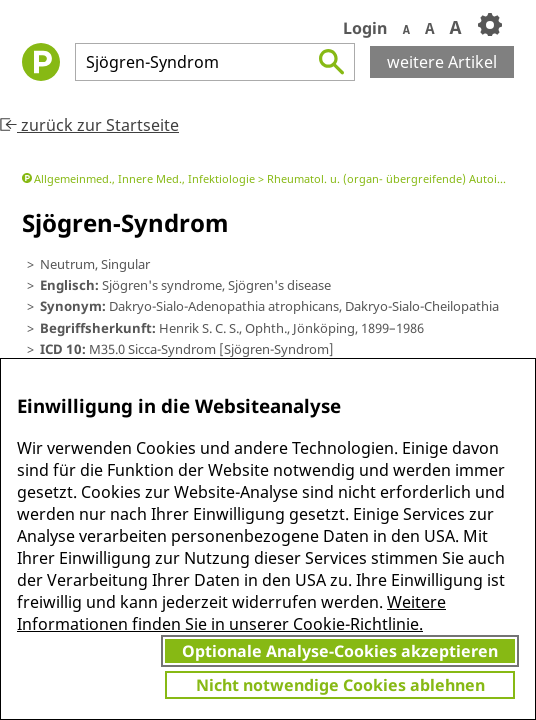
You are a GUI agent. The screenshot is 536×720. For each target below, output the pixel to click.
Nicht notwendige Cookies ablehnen (340, 685)
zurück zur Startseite (89, 125)
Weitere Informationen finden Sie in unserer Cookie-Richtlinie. (231, 613)
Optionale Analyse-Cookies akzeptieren (340, 651)
